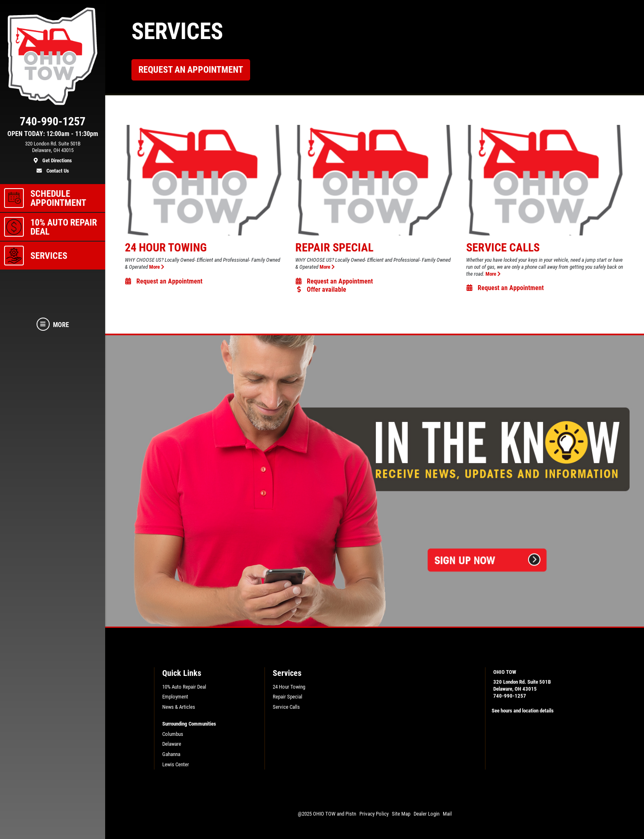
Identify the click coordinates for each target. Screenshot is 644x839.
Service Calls (503, 248)
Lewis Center (176, 764)
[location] (53, 152)
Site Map (401, 814)
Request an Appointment (191, 69)
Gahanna (171, 754)
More (157, 267)
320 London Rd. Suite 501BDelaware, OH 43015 (522, 685)
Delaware (172, 744)
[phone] (53, 123)
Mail (447, 814)
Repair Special (334, 248)
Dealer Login (427, 814)
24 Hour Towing (166, 248)
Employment (175, 697)
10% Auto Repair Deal (184, 687)
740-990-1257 (510, 696)
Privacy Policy (374, 814)
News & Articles (179, 707)
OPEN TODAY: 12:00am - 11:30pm (53, 134)
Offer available (321, 289)
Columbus (173, 734)
